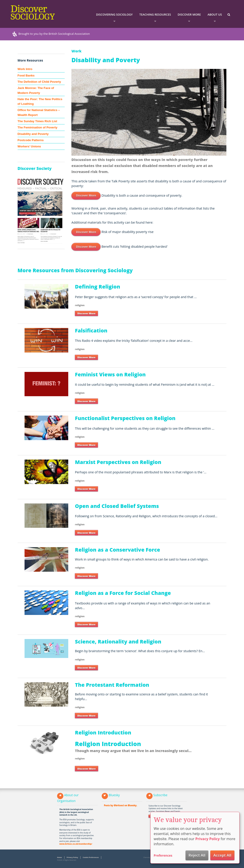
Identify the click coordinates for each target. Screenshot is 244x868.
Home (60, 857)
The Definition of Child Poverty (39, 82)
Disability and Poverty (33, 134)
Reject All (197, 855)
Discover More (189, 14)
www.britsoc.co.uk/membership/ (76, 844)
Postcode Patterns (31, 140)
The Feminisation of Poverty (37, 127)
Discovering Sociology (114, 14)
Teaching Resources (155, 14)
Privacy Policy (72, 857)
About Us (215, 14)
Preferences (163, 856)
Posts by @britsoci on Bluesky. (121, 805)
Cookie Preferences (91, 857)
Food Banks (26, 75)
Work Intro (25, 69)
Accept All (222, 855)
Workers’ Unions (29, 146)
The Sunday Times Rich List (37, 121)
